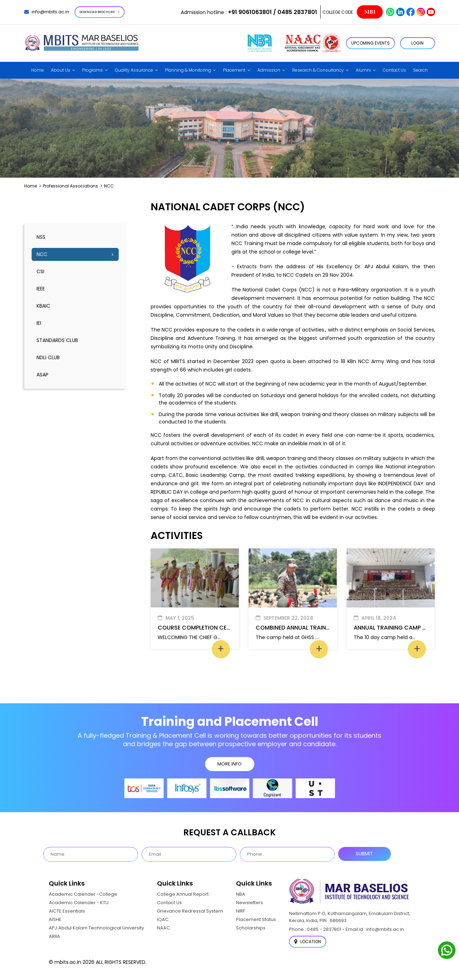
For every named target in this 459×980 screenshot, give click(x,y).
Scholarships (251, 928)
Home (38, 70)
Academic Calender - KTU (79, 903)
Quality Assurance (134, 70)
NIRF (241, 911)
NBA (241, 894)
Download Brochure (100, 12)
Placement (234, 70)
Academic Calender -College (83, 894)
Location (308, 942)
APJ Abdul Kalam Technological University (96, 928)
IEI (39, 323)
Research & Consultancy (318, 70)
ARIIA (54, 936)
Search (420, 70)
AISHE (55, 919)
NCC (42, 254)
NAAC (163, 928)
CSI (40, 271)
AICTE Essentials (67, 911)
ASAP (42, 375)
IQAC (163, 919)
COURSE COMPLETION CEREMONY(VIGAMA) (218, 628)
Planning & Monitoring (188, 70)
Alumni (363, 70)
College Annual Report (183, 894)
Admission (269, 70)
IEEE (41, 289)
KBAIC (43, 306)
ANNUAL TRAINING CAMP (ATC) (397, 628)
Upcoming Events (371, 43)
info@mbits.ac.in (47, 12)
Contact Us (394, 70)
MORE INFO (230, 764)
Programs (93, 70)
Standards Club (57, 340)
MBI (370, 12)
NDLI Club (48, 357)
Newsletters (250, 903)
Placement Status (256, 919)
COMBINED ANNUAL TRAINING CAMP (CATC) (316, 628)
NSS (41, 237)
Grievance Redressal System (190, 911)
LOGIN (417, 43)
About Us (61, 70)
